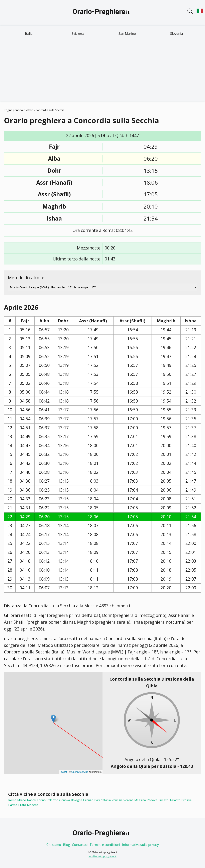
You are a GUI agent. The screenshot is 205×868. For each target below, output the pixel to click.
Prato (22, 805)
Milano (22, 800)
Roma (12, 800)
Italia (29, 34)
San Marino (127, 34)
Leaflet (63, 772)
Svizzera (78, 34)
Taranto (175, 800)
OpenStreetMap (80, 772)
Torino (41, 800)
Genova (65, 800)
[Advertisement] (102, 71)
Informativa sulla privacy (140, 845)
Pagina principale (15, 110)
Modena (33, 805)
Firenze (88, 800)
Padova (152, 800)
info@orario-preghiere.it (103, 856)
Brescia (186, 800)
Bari (97, 800)
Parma (13, 805)
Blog (67, 845)
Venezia (117, 800)
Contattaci (80, 845)
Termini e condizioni (105, 845)
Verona (128, 800)
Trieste (163, 800)
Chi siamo (54, 845)
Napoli (31, 800)
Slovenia (176, 34)
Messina (140, 800)
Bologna (76, 800)
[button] (53, 719)
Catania (106, 800)
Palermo (52, 800)
